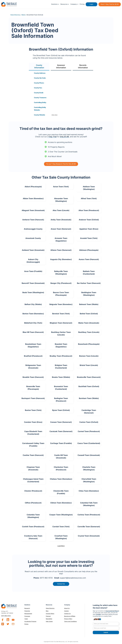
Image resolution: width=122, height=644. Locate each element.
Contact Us (67, 614)
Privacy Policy (68, 619)
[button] (55, 4)
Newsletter (49, 619)
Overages (27, 616)
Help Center (49, 621)
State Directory (50, 608)
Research (27, 608)
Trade (26, 619)
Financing (27, 611)
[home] (9, 4)
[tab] (39, 67)
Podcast (48, 616)
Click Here (54, 115)
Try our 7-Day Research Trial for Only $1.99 (61, 164)
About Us (67, 608)
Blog (47, 611)
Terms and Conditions (70, 621)
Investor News (50, 614)
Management (28, 614)
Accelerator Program (30, 621)
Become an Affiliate (70, 616)
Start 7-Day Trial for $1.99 (110, 4)
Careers (66, 611)
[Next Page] (61, 546)
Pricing (82, 4)
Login (91, 4)
